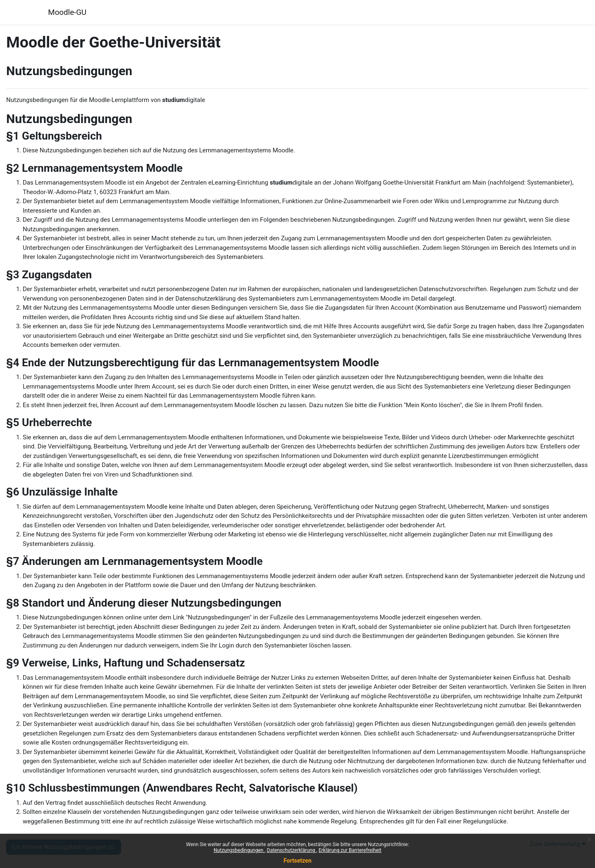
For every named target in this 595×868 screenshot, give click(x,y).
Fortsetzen (297, 861)
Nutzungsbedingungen (239, 850)
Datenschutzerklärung (292, 850)
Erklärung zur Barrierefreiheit (350, 850)
